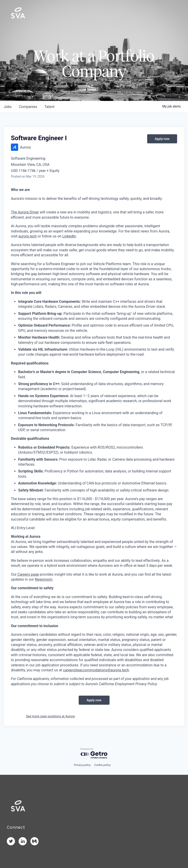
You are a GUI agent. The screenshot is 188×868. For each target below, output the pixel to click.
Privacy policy (82, 765)
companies (28, 107)
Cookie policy (103, 765)
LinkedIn (69, 236)
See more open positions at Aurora (50, 716)
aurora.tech (28, 236)
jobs (8, 107)
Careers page (28, 574)
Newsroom (44, 579)
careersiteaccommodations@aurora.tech (96, 670)
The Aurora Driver (25, 212)
